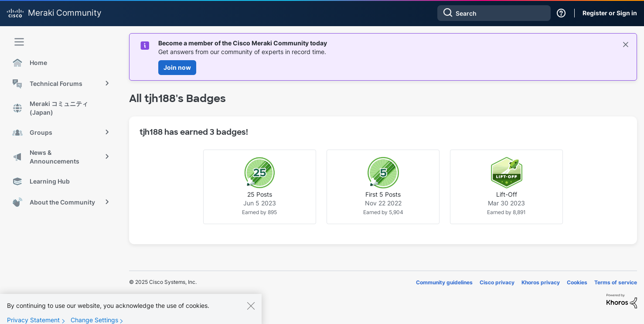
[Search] (494, 13)
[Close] (251, 310)
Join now (177, 67)
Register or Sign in (610, 13)
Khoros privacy (541, 282)
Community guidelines (444, 282)
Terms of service (616, 282)
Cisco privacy (497, 282)
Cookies (577, 282)
